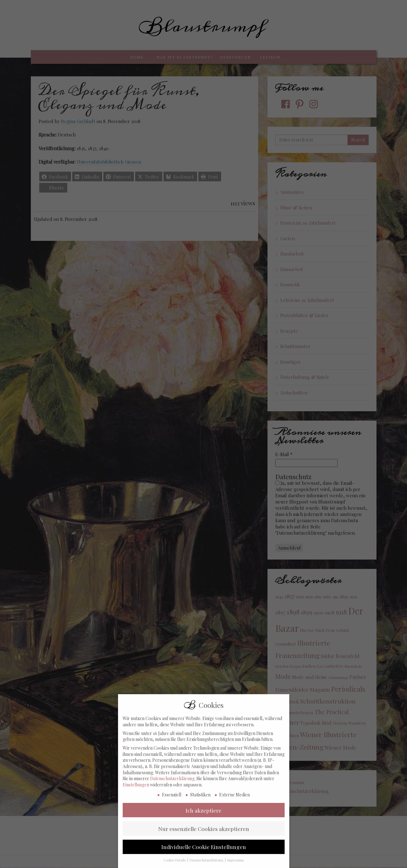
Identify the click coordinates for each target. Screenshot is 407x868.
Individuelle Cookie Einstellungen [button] (204, 852)
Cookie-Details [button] (175, 865)
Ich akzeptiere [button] (203, 815)
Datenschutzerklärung (172, 783)
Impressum (236, 865)
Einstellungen (136, 790)
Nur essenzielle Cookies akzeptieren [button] (204, 834)
